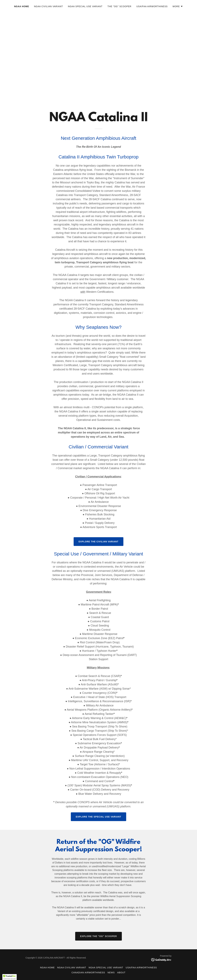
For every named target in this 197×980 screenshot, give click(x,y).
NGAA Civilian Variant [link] (49, 6)
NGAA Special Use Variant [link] (85, 6)
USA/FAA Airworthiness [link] (152, 6)
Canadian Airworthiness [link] (88, 973)
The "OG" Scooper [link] (119, 6)
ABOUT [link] (121, 973)
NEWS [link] (111, 973)
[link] (161, 960)
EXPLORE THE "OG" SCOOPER (99, 936)
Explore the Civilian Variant (98, 542)
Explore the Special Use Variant (99, 817)
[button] (178, 6)
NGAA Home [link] (22, 6)
